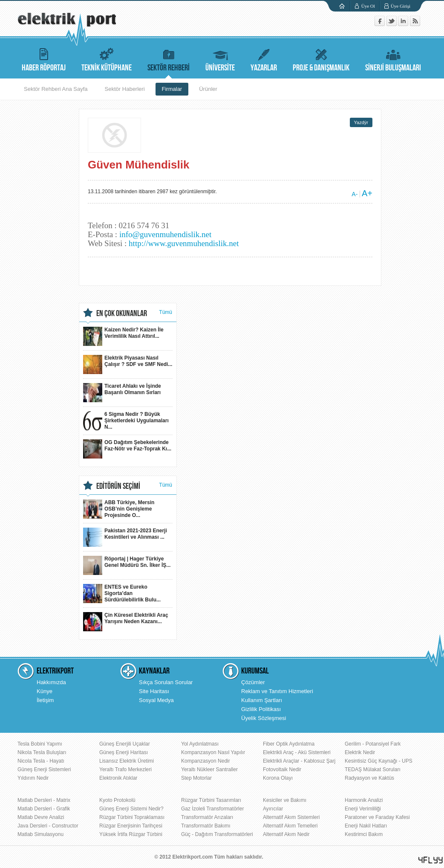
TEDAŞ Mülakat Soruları (373, 769)
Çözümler (253, 682)
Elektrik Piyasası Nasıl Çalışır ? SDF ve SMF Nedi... (128, 364)
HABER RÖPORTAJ (44, 59)
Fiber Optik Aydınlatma (289, 744)
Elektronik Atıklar (118, 778)
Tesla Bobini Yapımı (40, 744)
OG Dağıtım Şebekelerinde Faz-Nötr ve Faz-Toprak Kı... (127, 449)
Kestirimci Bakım (364, 834)
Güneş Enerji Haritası (124, 752)
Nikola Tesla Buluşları (42, 752)
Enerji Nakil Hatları (366, 826)
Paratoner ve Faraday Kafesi (377, 817)
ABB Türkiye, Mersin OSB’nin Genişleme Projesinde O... (119, 509)
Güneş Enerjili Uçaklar (125, 744)
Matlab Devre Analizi (41, 817)
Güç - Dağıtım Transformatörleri (217, 834)
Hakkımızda (51, 682)
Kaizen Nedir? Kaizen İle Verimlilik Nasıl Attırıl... (123, 336)
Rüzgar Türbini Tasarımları (211, 800)
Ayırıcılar (273, 809)
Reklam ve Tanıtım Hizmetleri (277, 691)
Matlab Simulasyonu (40, 834)
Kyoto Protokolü (117, 800)
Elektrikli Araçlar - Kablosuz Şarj (299, 761)
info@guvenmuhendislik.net (165, 234)
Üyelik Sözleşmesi (264, 718)
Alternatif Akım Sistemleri (291, 817)
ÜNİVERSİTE (220, 59)
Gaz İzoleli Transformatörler (212, 809)
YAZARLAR (264, 59)
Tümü (166, 312)
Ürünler (208, 89)
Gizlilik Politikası (261, 709)
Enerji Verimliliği (363, 809)
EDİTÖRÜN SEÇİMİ (118, 486)
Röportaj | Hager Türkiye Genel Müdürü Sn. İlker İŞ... (127, 565)
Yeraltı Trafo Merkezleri (125, 769)
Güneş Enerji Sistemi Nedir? (131, 809)
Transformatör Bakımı (206, 826)
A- (355, 194)
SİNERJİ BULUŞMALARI (393, 59)
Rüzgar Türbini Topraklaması (132, 817)
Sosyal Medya (156, 700)
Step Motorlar (196, 778)
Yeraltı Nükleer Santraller (209, 769)
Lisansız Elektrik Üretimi (127, 761)
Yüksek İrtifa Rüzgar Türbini (131, 834)
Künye (45, 691)
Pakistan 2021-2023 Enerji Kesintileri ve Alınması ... (125, 537)
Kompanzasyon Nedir (206, 761)
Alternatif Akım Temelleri (290, 826)
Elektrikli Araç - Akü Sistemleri (297, 752)
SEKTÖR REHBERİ (169, 59)
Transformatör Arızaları (207, 817)
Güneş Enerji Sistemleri (44, 769)
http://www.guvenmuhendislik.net (184, 243)
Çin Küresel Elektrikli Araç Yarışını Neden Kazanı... (126, 622)
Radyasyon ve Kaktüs (369, 778)
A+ (367, 193)
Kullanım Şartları (262, 700)
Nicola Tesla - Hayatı (41, 761)
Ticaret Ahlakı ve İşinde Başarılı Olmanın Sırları (122, 393)
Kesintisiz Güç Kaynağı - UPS (379, 761)
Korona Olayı (278, 778)
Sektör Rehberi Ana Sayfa (56, 89)
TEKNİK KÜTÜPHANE (107, 59)
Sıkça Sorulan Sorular (166, 682)
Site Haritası (154, 691)
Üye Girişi (401, 6)
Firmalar (172, 89)
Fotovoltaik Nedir (282, 769)
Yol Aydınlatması (200, 744)
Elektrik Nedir (360, 752)
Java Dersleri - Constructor (48, 826)
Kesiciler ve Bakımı (285, 800)
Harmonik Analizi (364, 800)
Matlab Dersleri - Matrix (44, 800)
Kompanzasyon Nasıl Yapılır (213, 752)
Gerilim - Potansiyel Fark (373, 744)
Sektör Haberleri (125, 89)
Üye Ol (368, 6)
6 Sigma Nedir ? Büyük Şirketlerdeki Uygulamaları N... (126, 421)
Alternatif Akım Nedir (286, 834)
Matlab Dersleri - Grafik (44, 809)
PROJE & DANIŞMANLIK (321, 59)
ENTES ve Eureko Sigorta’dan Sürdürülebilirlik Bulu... (122, 594)
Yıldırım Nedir (33, 778)
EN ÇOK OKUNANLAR (122, 314)
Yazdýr (361, 122)
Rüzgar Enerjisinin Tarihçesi (131, 826)
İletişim (45, 700)
